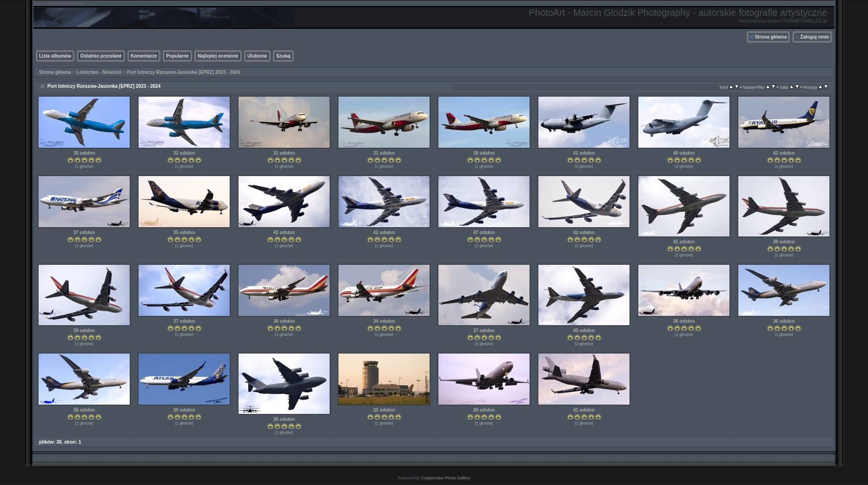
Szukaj (284, 56)
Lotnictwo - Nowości (99, 72)
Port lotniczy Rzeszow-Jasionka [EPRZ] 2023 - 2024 (183, 72)
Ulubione (257, 56)
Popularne (177, 56)
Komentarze (144, 56)
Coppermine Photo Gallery (445, 478)
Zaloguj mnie (815, 37)
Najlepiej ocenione (218, 56)
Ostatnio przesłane (101, 56)
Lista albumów (55, 56)
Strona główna (771, 37)
